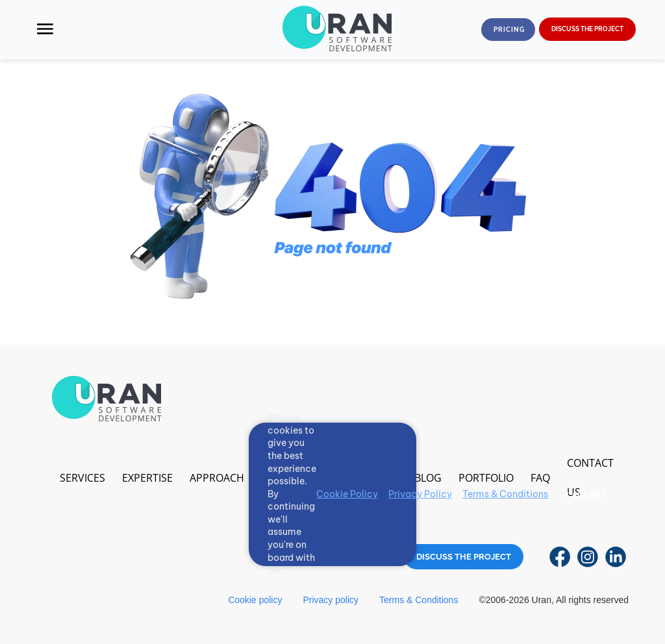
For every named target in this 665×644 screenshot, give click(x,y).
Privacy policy (331, 600)
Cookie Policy (347, 494)
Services (82, 478)
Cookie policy (255, 600)
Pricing (509, 30)
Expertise (147, 478)
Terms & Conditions (419, 600)
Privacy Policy (420, 494)
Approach (217, 478)
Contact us (590, 477)
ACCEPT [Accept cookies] (589, 495)
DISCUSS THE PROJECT (587, 29)
